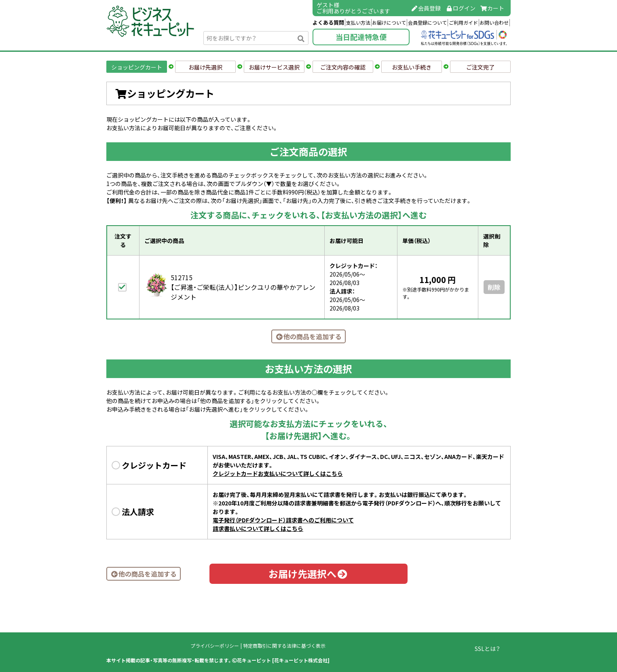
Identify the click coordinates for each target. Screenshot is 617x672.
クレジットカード (154, 465)
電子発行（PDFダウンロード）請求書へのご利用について (283, 520)
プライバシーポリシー (215, 646)
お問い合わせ (494, 23)
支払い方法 (358, 23)
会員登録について (427, 23)
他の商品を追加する (308, 336)
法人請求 (138, 512)
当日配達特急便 (361, 37)
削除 (494, 287)
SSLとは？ (487, 649)
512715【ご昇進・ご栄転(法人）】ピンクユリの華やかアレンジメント (243, 287)
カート (492, 8)
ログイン (461, 8)
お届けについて (389, 23)
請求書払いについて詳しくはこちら (258, 528)
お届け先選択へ (308, 574)
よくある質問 (328, 22)
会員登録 (426, 8)
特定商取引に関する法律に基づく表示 (284, 646)
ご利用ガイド (463, 23)
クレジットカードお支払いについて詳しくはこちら (278, 473)
